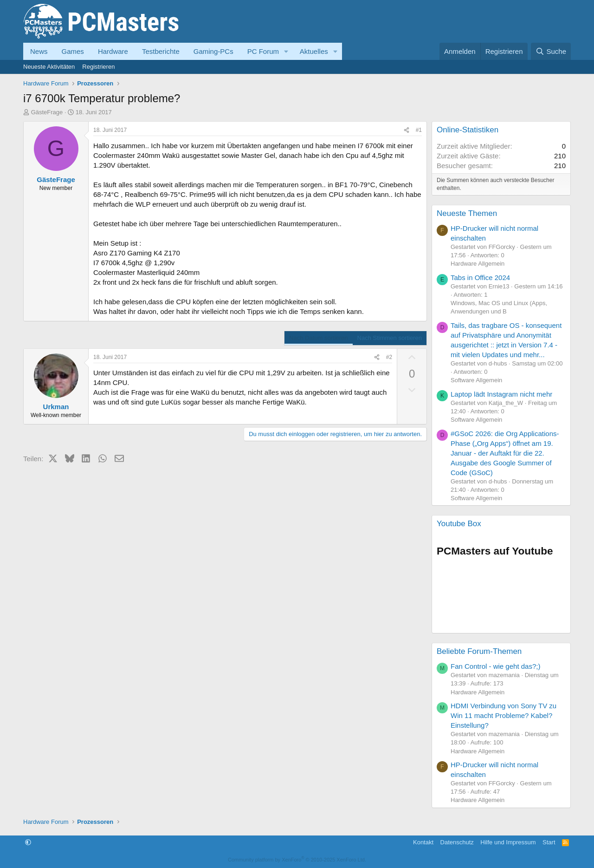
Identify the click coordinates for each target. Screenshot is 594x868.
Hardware (113, 51)
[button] (286, 51)
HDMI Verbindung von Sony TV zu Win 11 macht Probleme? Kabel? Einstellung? (504, 715)
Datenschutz (457, 842)
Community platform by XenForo (297, 860)
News (39, 51)
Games (73, 51)
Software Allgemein (476, 380)
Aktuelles (314, 51)
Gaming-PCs (213, 51)
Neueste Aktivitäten (49, 67)
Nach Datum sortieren (318, 338)
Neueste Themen (467, 213)
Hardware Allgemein (478, 264)
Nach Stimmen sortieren (390, 338)
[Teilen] (407, 130)
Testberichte (161, 51)
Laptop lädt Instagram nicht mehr (501, 394)
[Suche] (551, 51)
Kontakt (423, 842)
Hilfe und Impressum (508, 842)
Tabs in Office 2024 (480, 277)
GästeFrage (47, 112)
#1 (419, 130)
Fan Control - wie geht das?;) (495, 666)
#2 (389, 357)
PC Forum (263, 51)
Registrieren (98, 67)
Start (549, 842)
